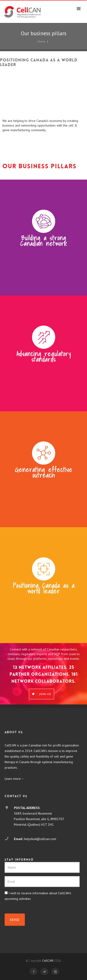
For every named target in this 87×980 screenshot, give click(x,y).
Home (41, 41)
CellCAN (48, 961)
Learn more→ (14, 779)
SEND (15, 920)
